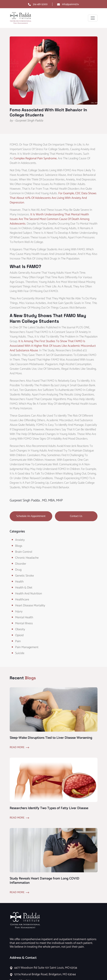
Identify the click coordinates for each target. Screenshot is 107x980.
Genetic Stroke (24, 576)
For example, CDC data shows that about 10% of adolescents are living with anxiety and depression (53, 198)
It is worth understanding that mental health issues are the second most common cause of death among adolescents (50, 219)
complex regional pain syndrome (35, 158)
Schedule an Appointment (31, 516)
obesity (20, 629)
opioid (19, 635)
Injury (19, 611)
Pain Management (27, 647)
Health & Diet (24, 588)
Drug (18, 570)
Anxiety (20, 540)
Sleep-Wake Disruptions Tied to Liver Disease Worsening (51, 738)
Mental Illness (24, 623)
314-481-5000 (40, 4)
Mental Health (24, 617)
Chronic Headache (27, 558)
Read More (17, 747)
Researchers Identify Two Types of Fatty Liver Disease (49, 808)
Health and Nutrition (29, 594)
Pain (18, 641)
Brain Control (24, 552)
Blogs (19, 546)
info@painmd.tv (70, 4)
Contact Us (76, 516)
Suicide (20, 653)
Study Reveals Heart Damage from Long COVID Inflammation (44, 881)
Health (19, 582)
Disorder (21, 564)
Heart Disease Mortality (30, 606)
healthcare (22, 600)
